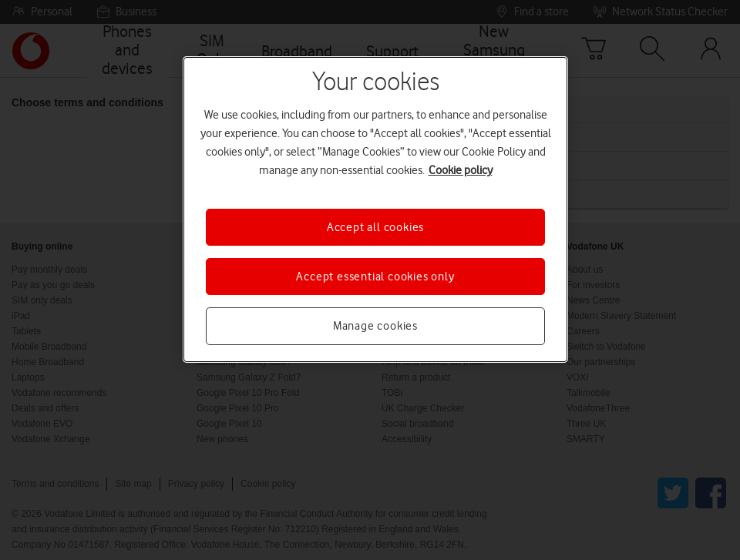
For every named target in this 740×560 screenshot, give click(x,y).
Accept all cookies (375, 227)
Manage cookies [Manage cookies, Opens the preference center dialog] (375, 326)
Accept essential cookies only (375, 277)
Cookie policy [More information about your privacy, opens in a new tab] (461, 170)
